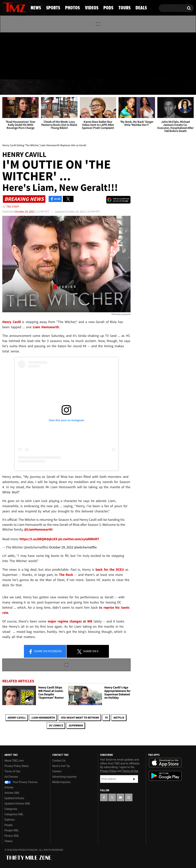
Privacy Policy (108, 771)
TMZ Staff (12, 206)
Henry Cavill (17, 718)
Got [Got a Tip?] (14, 72)
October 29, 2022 (25, 211)
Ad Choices (11, 777)
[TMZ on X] (11, 55)
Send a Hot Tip (61, 766)
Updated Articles (14, 798)
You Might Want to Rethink (80, 718)
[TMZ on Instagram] (25, 55)
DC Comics (56, 725)
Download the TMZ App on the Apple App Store (165, 763)
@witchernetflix (85, 547)
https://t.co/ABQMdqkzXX (38, 539)
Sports (39, 87)
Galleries (10, 820)
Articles (9, 787)
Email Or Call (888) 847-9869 (46, 72)
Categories (11, 809)
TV (106, 718)
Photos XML (12, 836)
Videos (100, 87)
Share (45, 651)
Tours (152, 87)
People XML (12, 830)
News (12, 87)
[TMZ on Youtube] (18, 55)
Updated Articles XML (17, 804)
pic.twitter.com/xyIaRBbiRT (79, 539)
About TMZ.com (14, 761)
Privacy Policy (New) (17, 766)
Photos (70, 87)
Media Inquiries (61, 782)
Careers (57, 771)
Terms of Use (12, 771)
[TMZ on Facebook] (5, 55)
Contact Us (59, 761)
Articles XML (12, 793)
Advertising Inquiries (64, 777)
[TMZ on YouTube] (120, 797)
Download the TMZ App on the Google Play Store (165, 776)
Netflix (119, 718)
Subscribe (134, 779)
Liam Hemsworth (43, 718)
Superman (76, 725)
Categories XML (14, 814)
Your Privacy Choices (21, 782)
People (9, 825)
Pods (127, 87)
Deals (179, 87)
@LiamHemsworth (38, 529)
